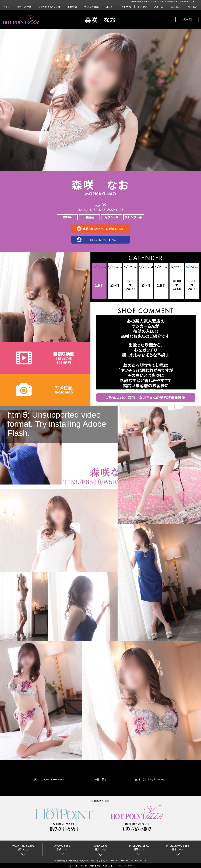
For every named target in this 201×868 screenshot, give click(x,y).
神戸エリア (101, 848)
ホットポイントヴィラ (77, 865)
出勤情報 (72, 7)
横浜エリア (23, 848)
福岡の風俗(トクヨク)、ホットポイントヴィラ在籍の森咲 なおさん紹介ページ (164, 1)
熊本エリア (178, 848)
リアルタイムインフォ (49, 7)
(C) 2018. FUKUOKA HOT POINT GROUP (126, 860)
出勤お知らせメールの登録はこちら (103, 229)
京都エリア (62, 848)
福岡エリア (139, 848)
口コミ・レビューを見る (103, 240)
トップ (7, 7)
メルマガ (159, 7)
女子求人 (175, 7)
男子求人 (193, 7)
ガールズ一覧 (24, 7)
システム (143, 7)
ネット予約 (125, 7)
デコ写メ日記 (91, 7)
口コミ (109, 7)
